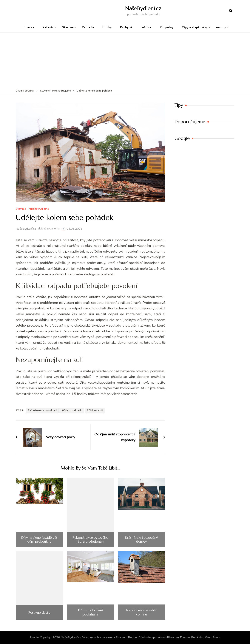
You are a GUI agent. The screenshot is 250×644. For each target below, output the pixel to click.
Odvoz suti (96, 410)
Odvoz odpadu (73, 410)
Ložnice (146, 27)
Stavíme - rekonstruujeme (32, 209)
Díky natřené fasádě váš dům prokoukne (39, 540)
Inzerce (29, 27)
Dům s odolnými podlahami (90, 612)
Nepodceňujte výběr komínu (142, 612)
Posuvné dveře (39, 612)
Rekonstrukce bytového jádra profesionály (90, 540)
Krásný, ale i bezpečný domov (141, 540)
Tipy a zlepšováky (195, 27)
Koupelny (167, 27)
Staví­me (68, 27)
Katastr (48, 27)
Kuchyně (126, 27)
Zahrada (88, 27)
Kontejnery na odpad (43, 410)
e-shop (221, 27)
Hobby (107, 27)
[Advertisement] (125, 61)
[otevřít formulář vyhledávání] (231, 11)
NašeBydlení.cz (143, 8)
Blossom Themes (179, 637)
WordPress (213, 637)
